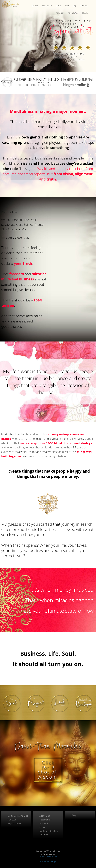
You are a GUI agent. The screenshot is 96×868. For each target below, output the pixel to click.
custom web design (48, 861)
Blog (74, 6)
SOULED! (85, 13)
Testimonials (84, 6)
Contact (58, 6)
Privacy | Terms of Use (48, 857)
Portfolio (44, 823)
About (67, 6)
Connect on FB (47, 6)
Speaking (35, 6)
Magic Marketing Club (18, 816)
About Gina (45, 816)
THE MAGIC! (60, 13)
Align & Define (73, 13)
